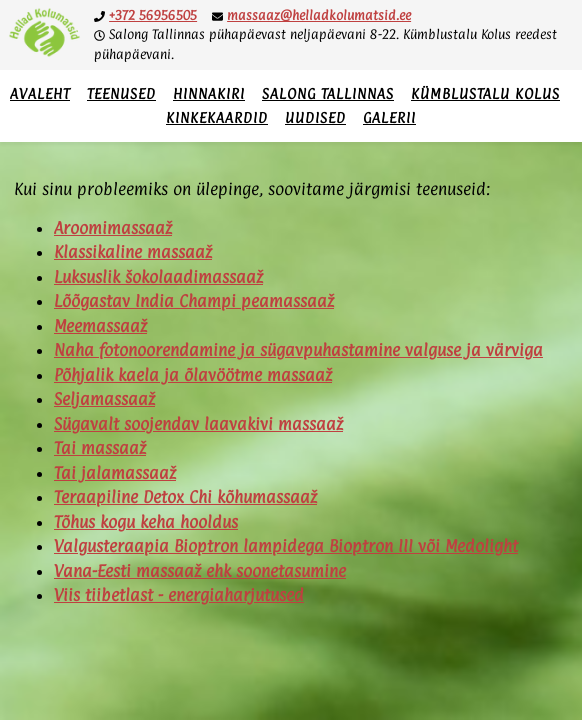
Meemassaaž (100, 326)
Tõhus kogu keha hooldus (146, 522)
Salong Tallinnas (328, 93)
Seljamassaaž (104, 399)
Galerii (389, 117)
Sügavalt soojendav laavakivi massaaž (198, 424)
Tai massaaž (100, 448)
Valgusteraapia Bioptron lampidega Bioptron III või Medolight (286, 546)
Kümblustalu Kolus (485, 93)
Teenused (121, 93)
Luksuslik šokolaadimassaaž (158, 277)
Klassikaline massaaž (133, 252)
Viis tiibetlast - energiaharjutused (179, 595)
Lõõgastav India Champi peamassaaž (194, 301)
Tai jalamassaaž (115, 473)
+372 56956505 (153, 15)
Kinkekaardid (217, 117)
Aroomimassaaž (113, 228)
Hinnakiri (209, 93)
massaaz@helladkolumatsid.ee (319, 15)
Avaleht (40, 93)
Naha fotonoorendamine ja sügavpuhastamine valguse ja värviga (298, 350)
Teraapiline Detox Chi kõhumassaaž (185, 497)
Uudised (315, 117)
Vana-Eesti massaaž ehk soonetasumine (200, 571)
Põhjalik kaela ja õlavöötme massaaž (193, 375)
